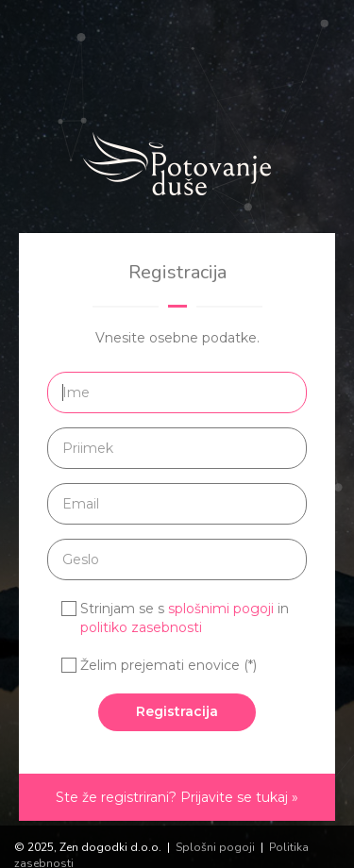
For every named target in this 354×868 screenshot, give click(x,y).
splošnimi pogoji (221, 609)
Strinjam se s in (185, 618)
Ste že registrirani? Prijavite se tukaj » (177, 797)
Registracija (177, 711)
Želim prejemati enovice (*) (169, 665)
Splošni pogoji (215, 847)
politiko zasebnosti (141, 627)
